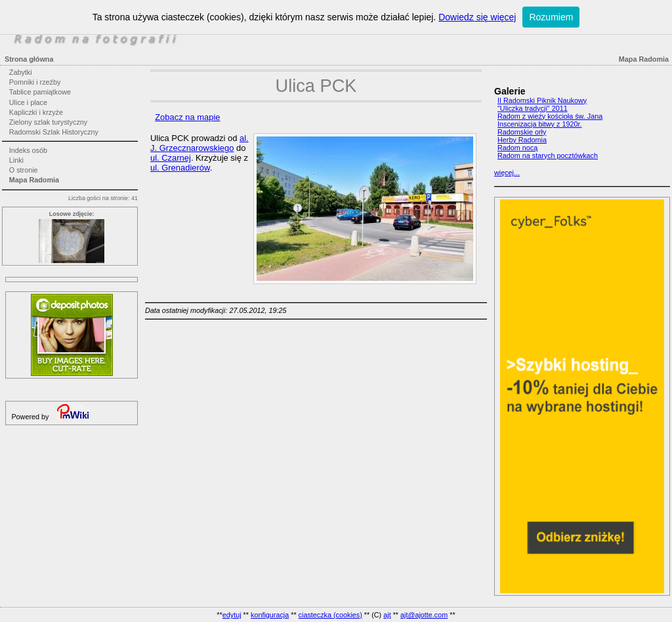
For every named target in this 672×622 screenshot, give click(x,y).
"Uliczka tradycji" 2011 (533, 108)
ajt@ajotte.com (424, 615)
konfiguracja (270, 615)
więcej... (507, 173)
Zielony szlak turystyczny (48, 122)
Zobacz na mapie (187, 117)
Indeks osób (28, 150)
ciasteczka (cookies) (330, 615)
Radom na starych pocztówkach (548, 155)
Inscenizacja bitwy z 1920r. (539, 124)
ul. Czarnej (171, 158)
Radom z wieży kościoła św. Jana (550, 116)
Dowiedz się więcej (477, 17)
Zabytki (21, 72)
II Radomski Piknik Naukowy (542, 100)
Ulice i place (28, 102)
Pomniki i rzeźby (35, 82)
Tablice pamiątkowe (40, 92)
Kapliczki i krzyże (36, 112)
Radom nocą (517, 148)
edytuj (232, 615)
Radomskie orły (522, 132)
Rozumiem (551, 17)
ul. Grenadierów (180, 168)
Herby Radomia (522, 140)
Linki (16, 160)
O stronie (24, 170)
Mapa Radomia (34, 180)
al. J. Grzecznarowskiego (199, 143)
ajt (387, 615)
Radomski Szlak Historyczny (54, 132)
